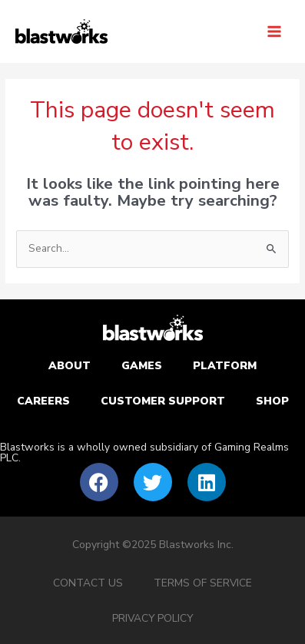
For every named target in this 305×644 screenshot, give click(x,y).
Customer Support (163, 401)
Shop (272, 401)
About (70, 366)
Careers (43, 401)
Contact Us (88, 583)
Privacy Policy (152, 618)
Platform (225, 366)
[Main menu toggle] (275, 31)
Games (142, 366)
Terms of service (203, 583)
